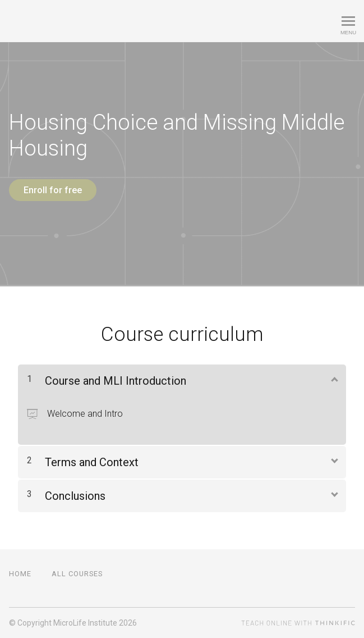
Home (20, 574)
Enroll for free (53, 190)
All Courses (77, 574)
